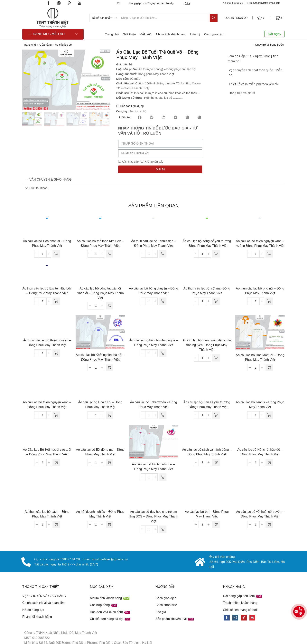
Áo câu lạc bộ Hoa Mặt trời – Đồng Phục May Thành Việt (260, 357)
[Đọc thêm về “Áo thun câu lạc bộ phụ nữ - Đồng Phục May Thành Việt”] (269, 301)
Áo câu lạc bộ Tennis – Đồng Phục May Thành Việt (260, 405)
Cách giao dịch (214, 34)
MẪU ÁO (145, 34)
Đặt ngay (274, 34)
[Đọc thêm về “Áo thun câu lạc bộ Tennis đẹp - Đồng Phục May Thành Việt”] (163, 254)
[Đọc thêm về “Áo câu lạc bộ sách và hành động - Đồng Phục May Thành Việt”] (216, 462)
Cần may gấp (130, 162)
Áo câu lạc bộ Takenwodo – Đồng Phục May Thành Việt (153, 405)
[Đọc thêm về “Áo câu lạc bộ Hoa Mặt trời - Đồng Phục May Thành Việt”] (269, 368)
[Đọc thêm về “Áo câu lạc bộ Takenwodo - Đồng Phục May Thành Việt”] (163, 415)
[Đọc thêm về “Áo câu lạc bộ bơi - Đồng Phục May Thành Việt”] (216, 525)
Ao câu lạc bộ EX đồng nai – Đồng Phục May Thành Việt (100, 452)
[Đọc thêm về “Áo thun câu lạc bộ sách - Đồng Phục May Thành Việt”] (56, 525)
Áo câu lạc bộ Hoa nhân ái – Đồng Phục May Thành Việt (47, 243)
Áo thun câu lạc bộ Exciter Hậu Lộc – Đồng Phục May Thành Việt (47, 291)
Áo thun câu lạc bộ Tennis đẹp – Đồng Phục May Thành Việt (153, 243)
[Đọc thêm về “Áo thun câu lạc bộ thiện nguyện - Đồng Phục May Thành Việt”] (56, 353)
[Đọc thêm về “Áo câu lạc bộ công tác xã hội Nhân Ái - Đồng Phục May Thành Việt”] (109, 306)
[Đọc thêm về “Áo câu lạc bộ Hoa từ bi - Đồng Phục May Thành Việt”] (109, 415)
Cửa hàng (46, 45)
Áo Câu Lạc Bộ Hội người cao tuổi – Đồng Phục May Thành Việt (47, 452)
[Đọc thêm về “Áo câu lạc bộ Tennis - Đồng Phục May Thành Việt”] (269, 415)
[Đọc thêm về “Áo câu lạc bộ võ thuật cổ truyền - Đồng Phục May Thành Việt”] (269, 525)
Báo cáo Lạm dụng (132, 106)
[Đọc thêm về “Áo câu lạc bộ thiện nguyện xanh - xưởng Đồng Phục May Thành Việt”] (269, 254)
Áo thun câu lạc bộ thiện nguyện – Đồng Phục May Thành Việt (47, 343)
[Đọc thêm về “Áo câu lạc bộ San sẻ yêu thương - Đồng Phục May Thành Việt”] (216, 415)
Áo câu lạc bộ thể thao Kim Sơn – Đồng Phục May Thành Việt (100, 243)
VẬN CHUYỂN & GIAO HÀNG (48, 179)
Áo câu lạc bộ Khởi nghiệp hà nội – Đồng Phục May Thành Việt (100, 357)
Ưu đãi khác (36, 188)
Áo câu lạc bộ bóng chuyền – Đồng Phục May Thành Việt (154, 291)
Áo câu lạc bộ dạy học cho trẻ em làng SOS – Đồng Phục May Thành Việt (153, 516)
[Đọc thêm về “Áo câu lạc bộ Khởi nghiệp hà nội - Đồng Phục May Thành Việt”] (109, 368)
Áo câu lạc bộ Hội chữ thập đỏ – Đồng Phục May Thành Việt (260, 452)
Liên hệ (195, 34)
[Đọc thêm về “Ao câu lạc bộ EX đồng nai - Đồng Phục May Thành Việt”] (109, 462)
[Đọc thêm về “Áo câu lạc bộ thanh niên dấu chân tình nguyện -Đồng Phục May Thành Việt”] (216, 358)
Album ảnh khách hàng (171, 34)
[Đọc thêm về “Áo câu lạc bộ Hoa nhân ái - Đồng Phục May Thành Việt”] (56, 254)
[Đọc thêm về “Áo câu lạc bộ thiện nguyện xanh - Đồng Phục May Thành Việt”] (56, 415)
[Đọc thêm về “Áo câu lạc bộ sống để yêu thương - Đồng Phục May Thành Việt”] (216, 254)
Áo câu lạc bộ (63, 45)
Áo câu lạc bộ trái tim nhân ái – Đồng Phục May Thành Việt (153, 467)
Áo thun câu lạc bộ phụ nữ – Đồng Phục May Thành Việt (260, 291)
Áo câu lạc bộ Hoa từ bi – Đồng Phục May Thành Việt (100, 405)
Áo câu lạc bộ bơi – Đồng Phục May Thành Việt (207, 514)
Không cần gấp (154, 162)
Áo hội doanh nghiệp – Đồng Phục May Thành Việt (100, 514)
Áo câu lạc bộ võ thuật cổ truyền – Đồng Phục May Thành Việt (260, 514)
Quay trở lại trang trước (269, 45)
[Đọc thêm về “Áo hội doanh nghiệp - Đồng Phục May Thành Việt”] (109, 525)
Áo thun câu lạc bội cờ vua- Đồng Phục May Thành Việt (207, 291)
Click (187, 3)
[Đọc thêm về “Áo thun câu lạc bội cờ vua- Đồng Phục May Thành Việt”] (216, 301)
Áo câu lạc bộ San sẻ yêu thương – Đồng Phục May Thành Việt (207, 405)
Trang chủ (112, 34)
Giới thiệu (129, 34)
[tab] (153, 180)
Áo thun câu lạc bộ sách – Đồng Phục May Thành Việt (47, 514)
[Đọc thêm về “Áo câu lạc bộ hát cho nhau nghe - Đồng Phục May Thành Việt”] (163, 353)
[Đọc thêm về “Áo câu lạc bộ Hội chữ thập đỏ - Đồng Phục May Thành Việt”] (269, 462)
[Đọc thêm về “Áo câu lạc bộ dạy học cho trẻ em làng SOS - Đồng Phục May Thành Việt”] (163, 529)
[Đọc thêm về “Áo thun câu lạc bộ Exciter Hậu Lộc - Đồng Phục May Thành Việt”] (56, 301)
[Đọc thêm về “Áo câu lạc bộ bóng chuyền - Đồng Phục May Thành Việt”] (163, 301)
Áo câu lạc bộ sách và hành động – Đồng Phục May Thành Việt (207, 452)
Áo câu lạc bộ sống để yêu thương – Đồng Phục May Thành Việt (207, 243)
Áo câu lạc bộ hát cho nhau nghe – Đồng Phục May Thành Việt (153, 343)
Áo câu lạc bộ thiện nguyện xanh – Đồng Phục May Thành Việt (47, 405)
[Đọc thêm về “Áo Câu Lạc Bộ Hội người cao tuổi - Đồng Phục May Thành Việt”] (56, 462)
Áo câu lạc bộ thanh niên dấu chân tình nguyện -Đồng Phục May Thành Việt (207, 345)
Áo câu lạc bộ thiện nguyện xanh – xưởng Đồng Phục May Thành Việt (260, 243)
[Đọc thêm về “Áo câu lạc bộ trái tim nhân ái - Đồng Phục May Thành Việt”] (163, 477)
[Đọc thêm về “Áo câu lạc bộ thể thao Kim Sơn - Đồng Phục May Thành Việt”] (109, 254)
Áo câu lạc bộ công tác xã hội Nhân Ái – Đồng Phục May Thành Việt (100, 293)
